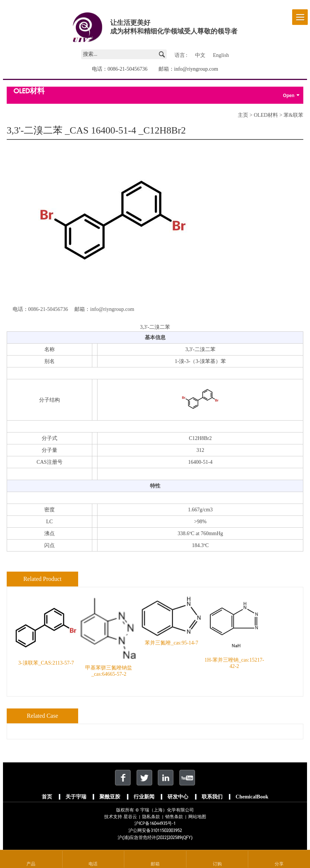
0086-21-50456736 (127, 69)
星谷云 (130, 817)
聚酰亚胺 (110, 797)
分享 (279, 864)
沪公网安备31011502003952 (155, 830)
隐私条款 (151, 817)
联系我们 (212, 797)
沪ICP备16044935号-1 (155, 823)
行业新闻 (144, 797)
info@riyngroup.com (196, 69)
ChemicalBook (252, 797)
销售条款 (174, 817)
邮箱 (155, 864)
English (221, 55)
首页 (47, 797)
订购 (217, 864)
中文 (200, 55)
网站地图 (197, 817)
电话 (93, 864)
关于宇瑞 (76, 797)
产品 (31, 864)
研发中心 (178, 797)
